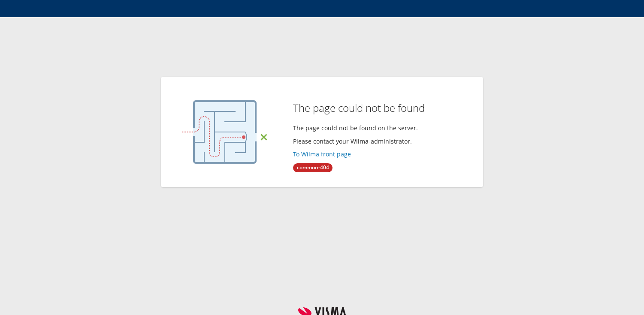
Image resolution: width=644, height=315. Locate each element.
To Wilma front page (322, 154)
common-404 (313, 167)
